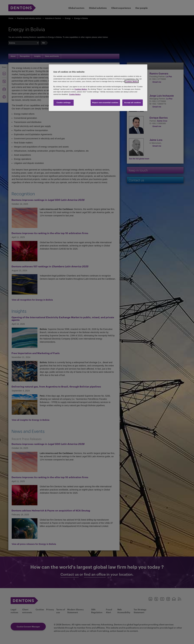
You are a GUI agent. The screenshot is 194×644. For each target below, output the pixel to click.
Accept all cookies (133, 103)
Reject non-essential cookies (105, 103)
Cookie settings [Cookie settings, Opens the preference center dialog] (64, 103)
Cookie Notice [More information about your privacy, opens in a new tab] (75, 94)
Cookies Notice (132, 81)
